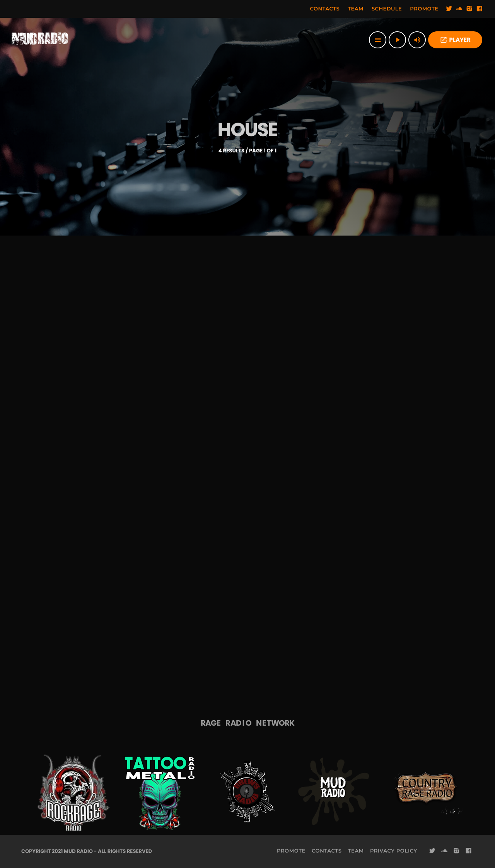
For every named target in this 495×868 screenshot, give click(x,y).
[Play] (397, 40)
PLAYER (455, 40)
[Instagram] (469, 9)
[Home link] (40, 40)
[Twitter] (449, 9)
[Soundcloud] (459, 9)
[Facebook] (480, 9)
